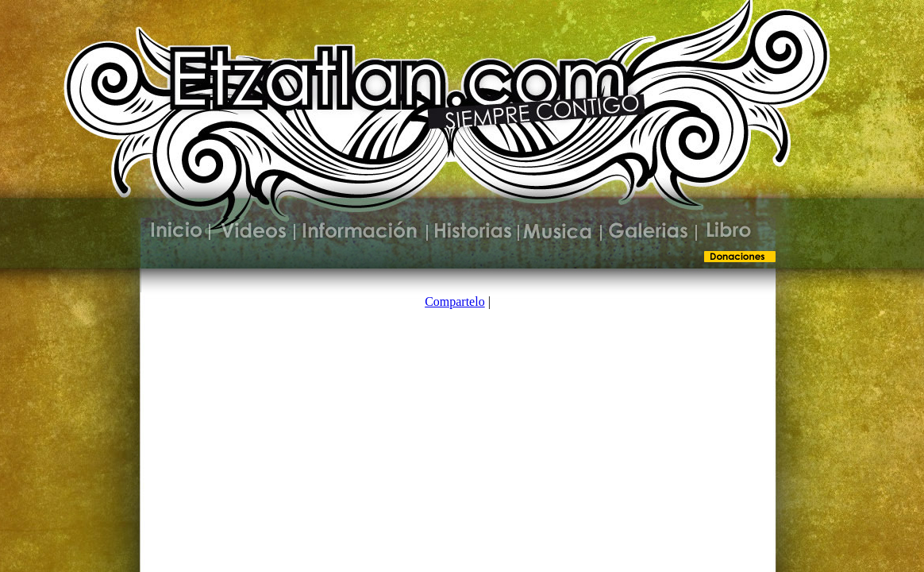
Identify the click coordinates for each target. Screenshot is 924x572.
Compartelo (455, 301)
